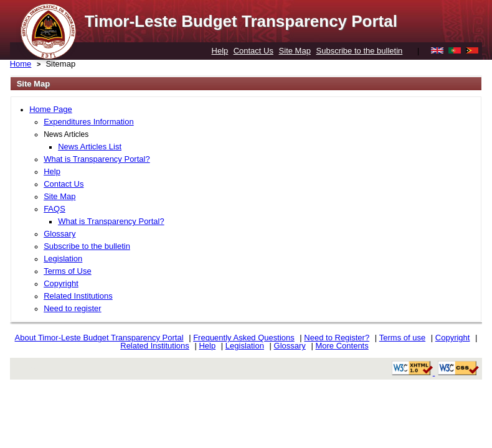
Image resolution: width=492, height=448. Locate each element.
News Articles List (90, 147)
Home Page (51, 109)
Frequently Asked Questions (244, 338)
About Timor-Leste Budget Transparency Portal (99, 338)
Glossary (59, 234)
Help (220, 51)
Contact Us (253, 51)
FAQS (54, 209)
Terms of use (402, 338)
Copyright (61, 283)
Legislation (63, 259)
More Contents (342, 346)
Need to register (73, 308)
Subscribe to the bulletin (360, 51)
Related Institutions (78, 296)
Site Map (295, 51)
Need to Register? (337, 338)
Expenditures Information (89, 122)
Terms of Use (68, 271)
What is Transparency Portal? (97, 159)
